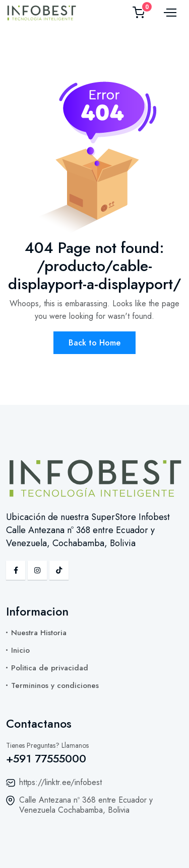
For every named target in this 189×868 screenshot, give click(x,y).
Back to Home (94, 343)
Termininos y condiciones (55, 685)
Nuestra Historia (39, 633)
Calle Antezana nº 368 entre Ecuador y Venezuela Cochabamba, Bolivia (86, 805)
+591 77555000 (46, 758)
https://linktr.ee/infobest (60, 782)
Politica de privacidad (50, 668)
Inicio (20, 650)
